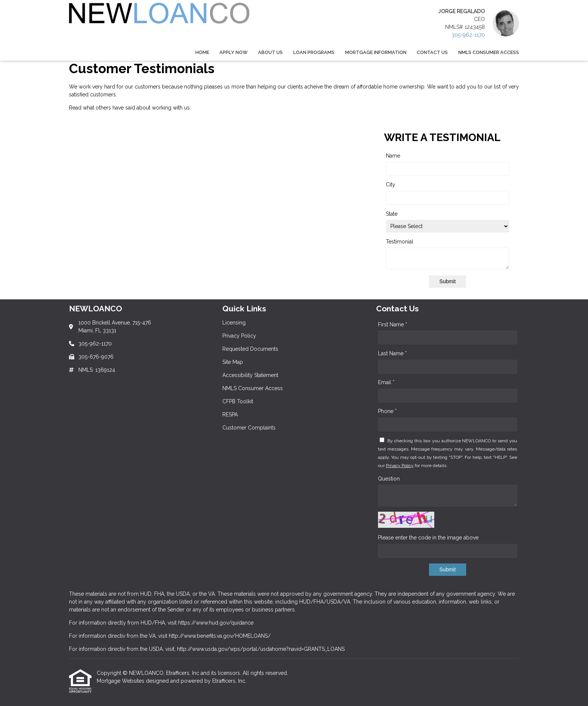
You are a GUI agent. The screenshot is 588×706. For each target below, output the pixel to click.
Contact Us (432, 52)
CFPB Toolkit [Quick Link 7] (238, 401)
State (392, 214)
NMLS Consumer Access (489, 52)
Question (389, 479)
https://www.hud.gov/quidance (216, 623)
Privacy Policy (400, 466)
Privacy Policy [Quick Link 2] (239, 336)
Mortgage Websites (121, 681)
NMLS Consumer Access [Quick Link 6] (253, 388)
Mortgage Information (376, 52)
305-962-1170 (468, 35)
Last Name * (392, 353)
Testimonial (400, 242)
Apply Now (233, 52)
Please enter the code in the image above (428, 538)
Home (202, 52)
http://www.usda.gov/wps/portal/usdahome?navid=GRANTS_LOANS (261, 649)
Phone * (387, 411)
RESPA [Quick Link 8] (230, 415)
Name (393, 156)
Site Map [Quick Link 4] (233, 362)
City (391, 185)
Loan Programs (314, 52)
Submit (448, 281)
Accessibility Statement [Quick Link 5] (250, 375)
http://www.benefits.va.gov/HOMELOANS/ (220, 636)
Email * (386, 382)
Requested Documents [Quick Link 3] (250, 349)
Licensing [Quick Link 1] (234, 323)
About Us (270, 52)
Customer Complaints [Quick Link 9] (249, 428)
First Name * (393, 324)
